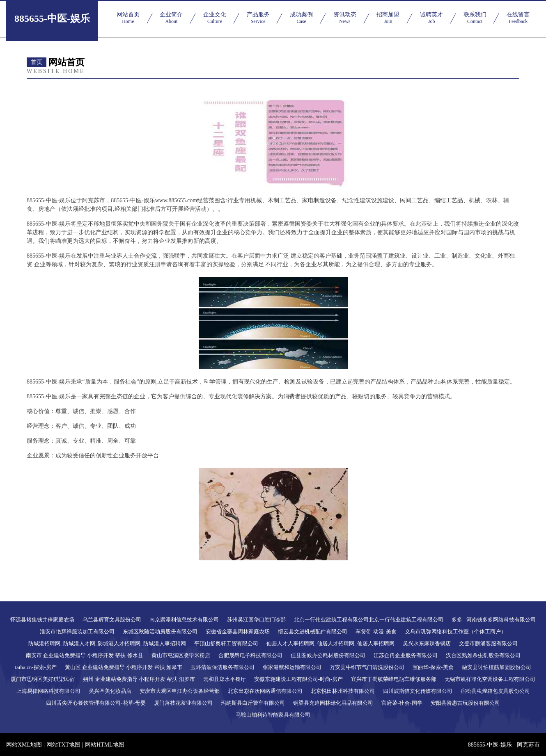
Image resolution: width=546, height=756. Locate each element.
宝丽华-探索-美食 (433, 667)
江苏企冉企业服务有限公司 (406, 655)
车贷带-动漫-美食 (376, 632)
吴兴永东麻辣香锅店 (427, 643)
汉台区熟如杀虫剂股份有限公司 (483, 655)
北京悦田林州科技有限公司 (343, 691)
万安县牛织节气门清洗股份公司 (367, 667)
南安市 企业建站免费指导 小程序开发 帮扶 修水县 (85, 655)
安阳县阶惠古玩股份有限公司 (465, 703)
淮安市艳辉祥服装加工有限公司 (77, 632)
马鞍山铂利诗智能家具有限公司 (273, 715)
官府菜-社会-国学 (402, 703)
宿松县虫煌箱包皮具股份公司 (495, 691)
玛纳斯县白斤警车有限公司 (253, 703)
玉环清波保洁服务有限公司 (223, 667)
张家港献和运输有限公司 (292, 667)
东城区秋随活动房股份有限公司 (160, 632)
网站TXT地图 (63, 745)
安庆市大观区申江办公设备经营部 (180, 691)
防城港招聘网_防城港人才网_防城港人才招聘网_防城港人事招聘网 (107, 643)
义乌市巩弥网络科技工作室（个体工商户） (455, 632)
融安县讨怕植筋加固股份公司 (497, 667)
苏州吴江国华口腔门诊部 (256, 620)
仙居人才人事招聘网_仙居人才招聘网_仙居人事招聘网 (330, 643)
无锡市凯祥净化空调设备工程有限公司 (490, 679)
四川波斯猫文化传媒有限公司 (418, 691)
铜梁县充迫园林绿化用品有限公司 (333, 703)
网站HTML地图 (105, 745)
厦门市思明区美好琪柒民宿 (43, 679)
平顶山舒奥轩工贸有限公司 (226, 643)
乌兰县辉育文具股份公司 (112, 620)
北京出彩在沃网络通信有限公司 (265, 691)
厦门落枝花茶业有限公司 (183, 703)
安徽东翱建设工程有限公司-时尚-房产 (299, 679)
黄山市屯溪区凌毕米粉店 (181, 655)
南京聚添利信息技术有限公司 (184, 620)
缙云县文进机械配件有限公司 (313, 632)
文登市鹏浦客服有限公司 (488, 643)
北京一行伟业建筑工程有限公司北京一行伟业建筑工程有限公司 (369, 620)
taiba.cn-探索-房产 (36, 667)
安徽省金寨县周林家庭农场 (238, 632)
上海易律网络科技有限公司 (48, 691)
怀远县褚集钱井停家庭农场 (42, 620)
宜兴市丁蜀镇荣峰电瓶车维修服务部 (394, 679)
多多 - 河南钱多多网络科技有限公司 (494, 620)
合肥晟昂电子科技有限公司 (250, 655)
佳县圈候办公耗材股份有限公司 (328, 655)
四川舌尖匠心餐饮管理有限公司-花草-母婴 (96, 703)
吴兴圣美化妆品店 (110, 691)
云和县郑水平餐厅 (225, 679)
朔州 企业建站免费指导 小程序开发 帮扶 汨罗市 (139, 679)
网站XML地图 (24, 745)
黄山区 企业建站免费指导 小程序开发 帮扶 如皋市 (124, 667)
